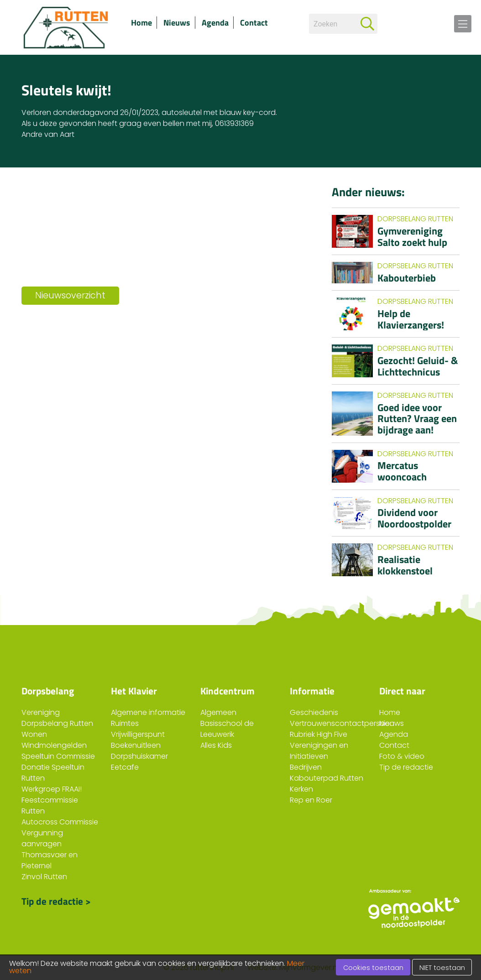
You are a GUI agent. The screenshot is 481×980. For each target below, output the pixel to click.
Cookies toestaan (373, 968)
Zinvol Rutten (44, 877)
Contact (254, 23)
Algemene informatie (148, 712)
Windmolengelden (54, 745)
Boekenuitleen (136, 745)
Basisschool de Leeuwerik (227, 729)
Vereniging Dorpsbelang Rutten (57, 718)
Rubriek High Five (319, 734)
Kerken (301, 789)
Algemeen (218, 712)
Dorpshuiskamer (139, 756)
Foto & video (402, 756)
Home (141, 23)
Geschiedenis (314, 712)
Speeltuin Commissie (58, 756)
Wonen (34, 734)
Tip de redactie (406, 767)
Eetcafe (125, 767)
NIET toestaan (442, 968)
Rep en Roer (311, 800)
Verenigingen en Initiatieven (319, 751)
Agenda (215, 23)
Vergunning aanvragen (42, 838)
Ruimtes (125, 723)
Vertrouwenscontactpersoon (342, 723)
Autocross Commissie (60, 822)
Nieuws (177, 23)
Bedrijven (306, 767)
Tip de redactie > (56, 901)
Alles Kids (216, 745)
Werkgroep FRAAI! (52, 789)
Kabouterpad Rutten (327, 778)
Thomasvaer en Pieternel (50, 860)
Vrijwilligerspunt (138, 734)
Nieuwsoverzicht (70, 295)
